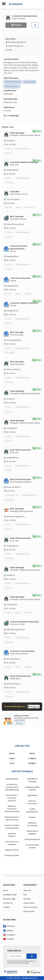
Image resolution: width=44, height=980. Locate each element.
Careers (6, 907)
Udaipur (32, 763)
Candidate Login (10, 895)
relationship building (13, 82)
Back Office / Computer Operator (12, 798)
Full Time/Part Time (12, 495)
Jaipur (12, 758)
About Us (27, 890)
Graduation (9, 183)
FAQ (25, 895)
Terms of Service (30, 907)
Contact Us (8, 903)
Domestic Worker (12, 855)
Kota (12, 763)
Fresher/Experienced (23, 149)
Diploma (8, 529)
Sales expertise (30, 82)
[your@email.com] (17, 956)
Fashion (32, 817)
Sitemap (27, 899)
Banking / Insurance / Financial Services (12, 809)
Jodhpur (32, 758)
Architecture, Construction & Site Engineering (12, 787)
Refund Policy (29, 911)
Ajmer (12, 753)
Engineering (32, 795)
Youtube (9, 939)
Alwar (32, 753)
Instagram (9, 935)
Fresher (18, 207)
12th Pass (8, 153)
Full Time (8, 149)
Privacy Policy (29, 903)
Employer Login (9, 899)
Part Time (8, 207)
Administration (12, 779)
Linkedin (8, 931)
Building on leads (12, 86)
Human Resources (32, 839)
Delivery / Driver (12, 850)
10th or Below (29, 207)
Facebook (9, 926)
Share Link (19, 723)
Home (6, 890)
